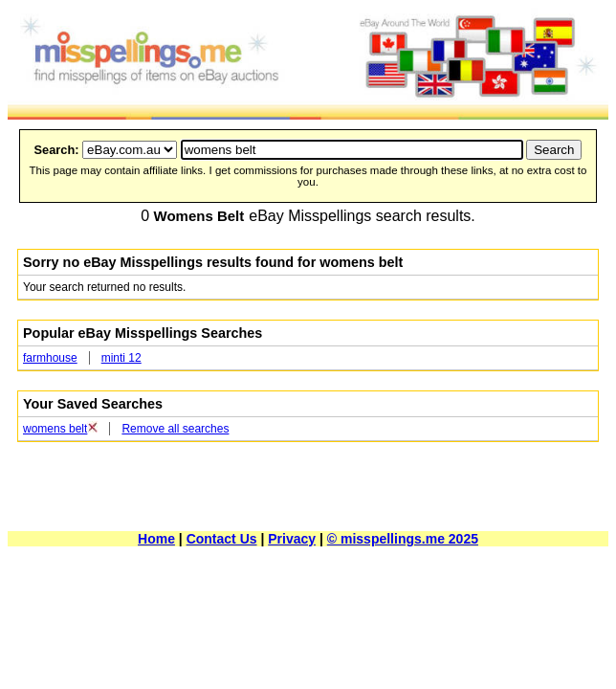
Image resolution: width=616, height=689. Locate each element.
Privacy (292, 539)
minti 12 (121, 358)
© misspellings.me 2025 (403, 539)
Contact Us (222, 539)
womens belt (55, 429)
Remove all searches (175, 429)
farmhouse (50, 358)
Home (156, 539)
